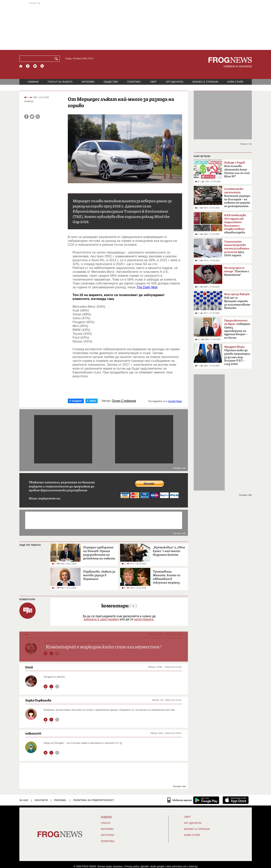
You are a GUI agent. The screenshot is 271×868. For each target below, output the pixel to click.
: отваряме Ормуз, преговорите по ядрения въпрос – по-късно (237, 329)
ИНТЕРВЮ (88, 82)
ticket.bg (193, 866)
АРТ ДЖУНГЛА (175, 82)
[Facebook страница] (28, 66)
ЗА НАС (24, 800)
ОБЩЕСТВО (111, 82)
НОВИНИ (33, 82)
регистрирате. (144, 619)
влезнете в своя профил (101, 619)
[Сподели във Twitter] (32, 117)
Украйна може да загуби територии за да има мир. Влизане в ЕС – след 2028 (237, 355)
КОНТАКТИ (41, 800)
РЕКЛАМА (60, 800)
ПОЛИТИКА (134, 82)
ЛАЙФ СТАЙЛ (235, 82)
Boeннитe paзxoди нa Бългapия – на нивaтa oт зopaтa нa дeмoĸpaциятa (237, 198)
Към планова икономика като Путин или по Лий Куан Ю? (237, 169)
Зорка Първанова (38, 700)
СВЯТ (153, 82)
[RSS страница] (42, 66)
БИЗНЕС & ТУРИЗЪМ (205, 82)
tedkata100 (33, 733)
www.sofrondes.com (176, 866)
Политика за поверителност (94, 800)
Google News (175, 401)
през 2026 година (237, 248)
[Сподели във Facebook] (26, 117)
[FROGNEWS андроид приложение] (206, 800)
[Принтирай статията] (38, 117)
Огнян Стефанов (124, 401)
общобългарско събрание (235, 225)
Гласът (106, 823)
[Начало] (21, 66)
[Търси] (57, 59)
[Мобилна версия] (180, 800)
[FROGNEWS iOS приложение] (236, 800)
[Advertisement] (136, 26)
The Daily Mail (147, 287)
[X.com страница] (35, 66)
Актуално (108, 835)
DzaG (29, 667)
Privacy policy (132, 866)
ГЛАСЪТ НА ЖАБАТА (60, 82)
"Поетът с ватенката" (237, 271)
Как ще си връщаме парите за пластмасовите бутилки (237, 301)
